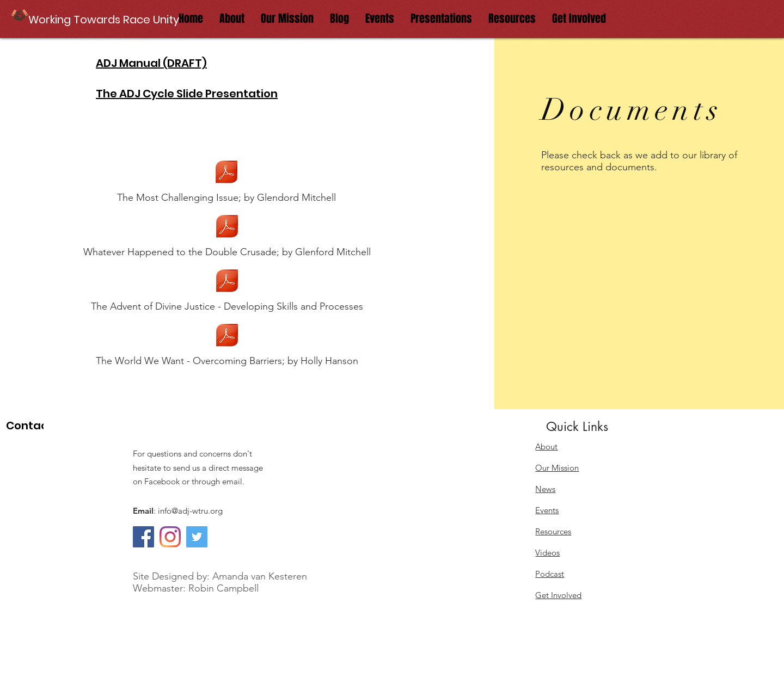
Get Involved (558, 595)
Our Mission (557, 468)
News (545, 489)
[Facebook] (143, 537)
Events (547, 510)
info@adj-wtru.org (190, 511)
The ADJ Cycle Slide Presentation (187, 94)
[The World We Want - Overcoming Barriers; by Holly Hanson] (227, 343)
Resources (553, 531)
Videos (547, 553)
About (546, 446)
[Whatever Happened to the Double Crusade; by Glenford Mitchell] (227, 235)
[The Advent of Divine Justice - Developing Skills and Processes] (227, 289)
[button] (105, 19)
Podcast (550, 574)
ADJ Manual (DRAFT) (151, 63)
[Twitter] (197, 537)
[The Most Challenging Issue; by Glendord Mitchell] (226, 180)
